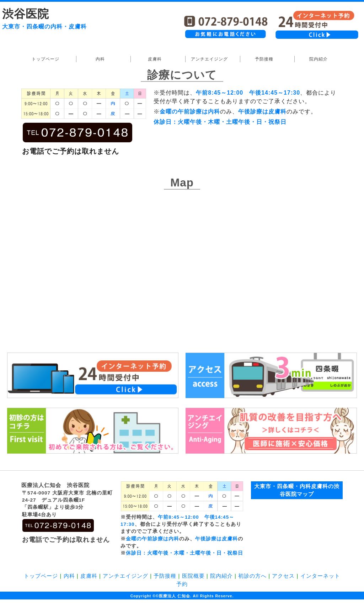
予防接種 (264, 59)
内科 (100, 59)
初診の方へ (252, 576)
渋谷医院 (26, 14)
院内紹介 (318, 59)
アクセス (283, 576)
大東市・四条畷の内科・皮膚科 (44, 27)
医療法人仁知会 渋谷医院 (55, 485)
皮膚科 (155, 59)
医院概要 (193, 576)
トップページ (45, 59)
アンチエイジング (209, 59)
